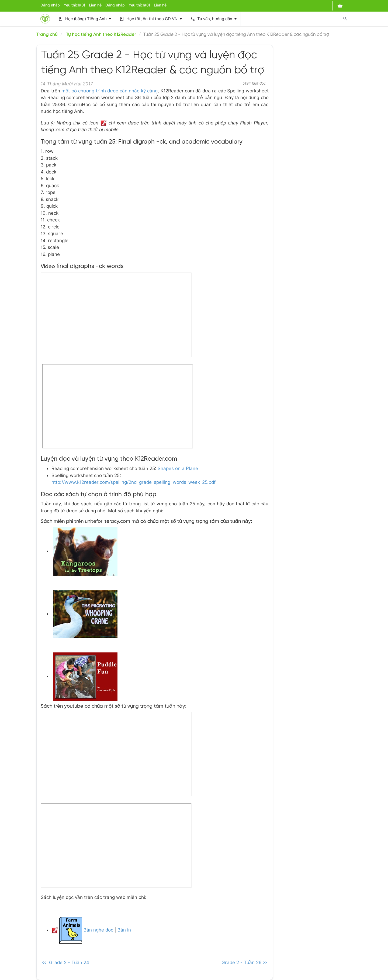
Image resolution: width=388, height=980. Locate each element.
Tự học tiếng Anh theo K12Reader (101, 34)
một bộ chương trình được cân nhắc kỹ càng (110, 91)
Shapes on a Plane (178, 468)
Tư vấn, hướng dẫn (213, 19)
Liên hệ (95, 5)
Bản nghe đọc (98, 930)
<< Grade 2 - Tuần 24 (66, 962)
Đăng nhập (50, 5)
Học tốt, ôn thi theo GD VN (151, 19)
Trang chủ (47, 34)
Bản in (124, 930)
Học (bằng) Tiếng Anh (85, 19)
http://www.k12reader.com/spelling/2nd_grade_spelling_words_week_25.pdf (134, 482)
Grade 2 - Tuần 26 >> (244, 962)
